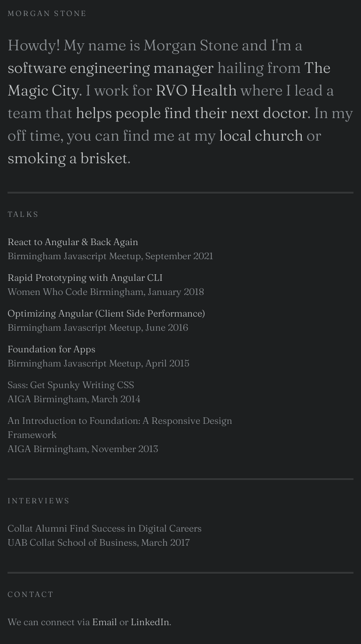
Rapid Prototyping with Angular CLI (85, 277)
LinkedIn (150, 622)
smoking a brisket (67, 158)
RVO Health (196, 90)
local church (261, 135)
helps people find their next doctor (192, 113)
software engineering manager (111, 68)
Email (105, 622)
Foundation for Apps (51, 349)
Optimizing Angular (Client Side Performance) (106, 313)
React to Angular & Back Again (73, 242)
